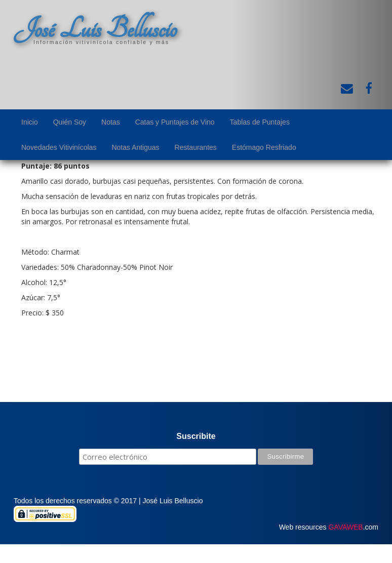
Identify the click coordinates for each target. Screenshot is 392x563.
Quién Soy (70, 122)
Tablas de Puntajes (260, 122)
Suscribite (196, 436)
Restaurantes (196, 147)
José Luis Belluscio (95, 29)
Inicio (30, 122)
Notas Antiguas (135, 147)
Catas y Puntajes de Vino (175, 122)
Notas (111, 122)
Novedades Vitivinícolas (59, 147)
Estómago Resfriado (264, 147)
